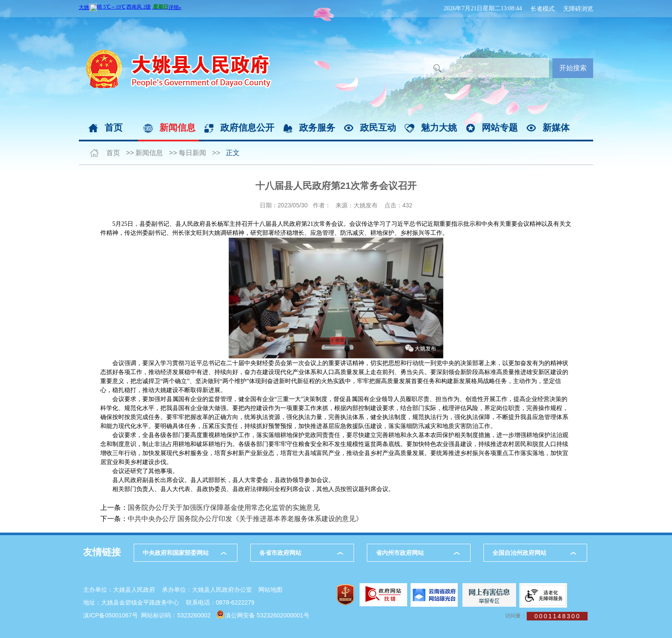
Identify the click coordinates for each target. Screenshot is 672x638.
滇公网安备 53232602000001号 (267, 615)
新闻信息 (177, 127)
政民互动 (378, 127)
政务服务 (317, 127)
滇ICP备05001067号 (111, 615)
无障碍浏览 (578, 9)
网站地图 (270, 590)
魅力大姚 (439, 127)
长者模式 (543, 9)
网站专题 (500, 127)
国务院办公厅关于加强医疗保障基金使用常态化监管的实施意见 (224, 508)
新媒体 (556, 127)
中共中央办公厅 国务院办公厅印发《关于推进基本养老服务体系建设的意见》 (245, 519)
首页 (114, 127)
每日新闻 (192, 153)
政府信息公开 (247, 127)
